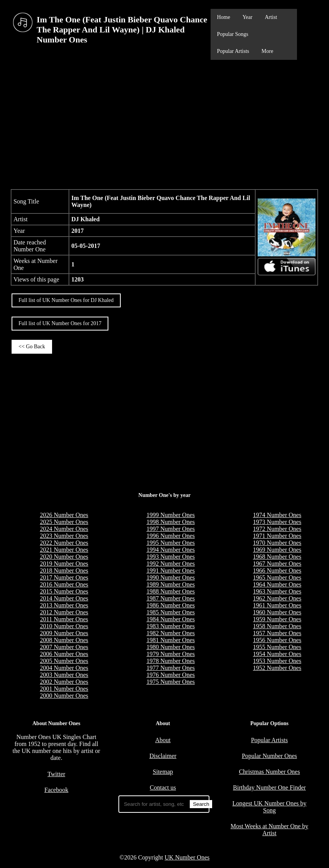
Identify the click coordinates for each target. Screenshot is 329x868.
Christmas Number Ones (269, 772)
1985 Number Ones (171, 612)
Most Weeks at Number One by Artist (270, 830)
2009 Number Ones (64, 633)
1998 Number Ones (171, 522)
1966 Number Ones (277, 570)
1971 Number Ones (277, 536)
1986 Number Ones (171, 605)
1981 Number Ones (171, 640)
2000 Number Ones (64, 696)
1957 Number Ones (277, 633)
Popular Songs (232, 34)
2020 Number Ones (64, 557)
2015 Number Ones (64, 591)
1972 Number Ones (277, 529)
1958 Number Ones (277, 626)
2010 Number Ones (64, 626)
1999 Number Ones (171, 515)
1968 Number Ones (277, 557)
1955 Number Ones (277, 647)
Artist (271, 17)
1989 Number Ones (171, 584)
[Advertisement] (164, 124)
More (267, 51)
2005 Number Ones (64, 661)
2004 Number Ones (64, 668)
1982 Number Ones (171, 633)
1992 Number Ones (171, 564)
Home (223, 17)
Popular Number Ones (269, 756)
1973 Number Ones (277, 522)
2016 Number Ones (64, 584)
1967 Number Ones (277, 564)
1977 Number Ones (171, 668)
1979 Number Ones (171, 654)
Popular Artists (233, 51)
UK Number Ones (187, 857)
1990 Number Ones (171, 577)
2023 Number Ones (64, 536)
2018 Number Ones (64, 570)
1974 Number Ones (277, 515)
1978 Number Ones (171, 661)
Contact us (163, 787)
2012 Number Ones (64, 612)
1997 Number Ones (171, 529)
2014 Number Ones (64, 598)
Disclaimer (163, 756)
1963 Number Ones (277, 591)
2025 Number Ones (64, 522)
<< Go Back (32, 347)
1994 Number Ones (171, 550)
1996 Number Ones (171, 536)
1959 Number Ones (277, 619)
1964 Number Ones (277, 584)
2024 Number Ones (64, 529)
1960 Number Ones (277, 612)
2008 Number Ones (64, 640)
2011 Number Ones (64, 619)
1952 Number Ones (277, 668)
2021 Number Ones (64, 550)
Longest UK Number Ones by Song (270, 807)
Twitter (56, 774)
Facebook (56, 790)
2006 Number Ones (64, 654)
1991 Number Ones (171, 570)
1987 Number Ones (171, 598)
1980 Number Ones (171, 647)
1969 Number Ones (277, 550)
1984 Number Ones (171, 619)
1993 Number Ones (171, 557)
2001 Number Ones (64, 689)
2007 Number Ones (64, 647)
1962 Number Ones (277, 598)
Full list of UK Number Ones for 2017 (60, 323)
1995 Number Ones (171, 543)
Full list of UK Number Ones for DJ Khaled (66, 300)
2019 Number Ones (64, 564)
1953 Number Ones (277, 661)
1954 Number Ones (277, 654)
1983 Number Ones (171, 626)
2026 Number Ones (64, 515)
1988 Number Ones (171, 591)
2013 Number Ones (64, 605)
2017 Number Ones (64, 577)
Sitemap (163, 772)
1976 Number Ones (171, 675)
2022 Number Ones (64, 543)
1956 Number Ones (277, 640)
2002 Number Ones (64, 682)
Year (248, 17)
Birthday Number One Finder (269, 787)
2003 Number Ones (64, 675)
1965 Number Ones (277, 577)
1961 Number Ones (277, 605)
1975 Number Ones (171, 682)
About (163, 740)
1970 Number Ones (277, 543)
